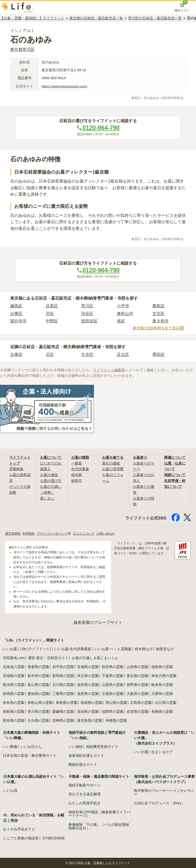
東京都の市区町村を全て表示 (158, 329)
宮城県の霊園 (88, 666)
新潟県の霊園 (14, 684)
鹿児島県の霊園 (90, 720)
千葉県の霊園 (113, 675)
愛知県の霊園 (38, 693)
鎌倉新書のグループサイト (98, 622)
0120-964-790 (98, 128)
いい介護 (141, 751)
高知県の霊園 (88, 711)
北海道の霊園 (14, 666)
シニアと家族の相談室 (21, 837)
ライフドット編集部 (109, 370)
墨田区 (158, 355)
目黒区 (52, 306)
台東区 (16, 314)
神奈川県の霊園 (164, 675)
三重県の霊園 (63, 693)
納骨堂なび (165, 648)
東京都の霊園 (137, 675)
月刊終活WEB (53, 837)
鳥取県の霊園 (67, 702)
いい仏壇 (10, 790)
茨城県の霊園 (14, 675)
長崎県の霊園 (162, 711)
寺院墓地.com (14, 657)
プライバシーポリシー (54, 533)
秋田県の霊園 (113, 666)
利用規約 (29, 533)
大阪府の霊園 (137, 693)
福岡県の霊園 (113, 711)
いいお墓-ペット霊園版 (113, 648)
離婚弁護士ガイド (83, 764)
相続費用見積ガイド (102, 746)
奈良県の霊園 (14, 702)
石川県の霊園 (63, 684)
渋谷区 (87, 314)
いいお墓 (10, 648)
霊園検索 (16, 469)
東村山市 (125, 314)
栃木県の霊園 (38, 675)
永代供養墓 (80, 469)
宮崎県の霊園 (63, 720)
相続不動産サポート (84, 784)
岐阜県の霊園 (162, 684)
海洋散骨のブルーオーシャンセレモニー (164, 792)
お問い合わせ (106, 533)
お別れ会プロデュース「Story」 (159, 802)
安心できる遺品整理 (84, 793)
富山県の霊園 (38, 684)
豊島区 (158, 306)
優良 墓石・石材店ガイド (48, 657)
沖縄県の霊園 (116, 720)
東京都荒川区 (22, 49)
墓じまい (47, 498)
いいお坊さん (31, 746)
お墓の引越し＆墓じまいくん (95, 657)
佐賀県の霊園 (137, 711)
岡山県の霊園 (116, 702)
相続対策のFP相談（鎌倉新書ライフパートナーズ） (99, 813)
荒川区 (87, 306)
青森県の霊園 (38, 666)
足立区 (123, 355)
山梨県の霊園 (113, 684)
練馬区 (16, 306)
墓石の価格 (111, 463)
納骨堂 (77, 481)
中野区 (52, 322)
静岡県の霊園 (14, 693)
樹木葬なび (144, 648)
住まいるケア (162, 751)
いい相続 (76, 746)
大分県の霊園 (38, 720)
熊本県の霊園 (14, 720)
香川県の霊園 (38, 711)
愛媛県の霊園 (63, 711)
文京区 (158, 314)
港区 (121, 322)
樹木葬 (77, 475)
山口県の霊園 (166, 702)
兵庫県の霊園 (162, 693)
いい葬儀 (10, 746)
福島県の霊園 (162, 666)
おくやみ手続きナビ (19, 828)
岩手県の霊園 (63, 666)
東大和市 (161, 322)
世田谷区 (89, 322)
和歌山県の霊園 (40, 702)
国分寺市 (18, 322)
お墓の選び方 (51, 481)
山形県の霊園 (137, 666)
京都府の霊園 (113, 693)
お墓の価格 (49, 475)
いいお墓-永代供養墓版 (73, 648)
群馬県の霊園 (63, 675)
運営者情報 (13, 533)
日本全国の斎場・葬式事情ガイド (30, 755)
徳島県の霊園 (14, 711)
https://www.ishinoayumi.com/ (65, 86)
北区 (50, 314)
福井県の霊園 (88, 684)
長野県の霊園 (137, 684)
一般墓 (77, 463)
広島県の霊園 (141, 702)
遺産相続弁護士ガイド (86, 755)
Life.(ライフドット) (36, 648)
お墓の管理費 (113, 469)
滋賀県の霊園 (88, 693)
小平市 (123, 306)
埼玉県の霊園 (88, 675)
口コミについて (84, 533)
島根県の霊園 (91, 702)
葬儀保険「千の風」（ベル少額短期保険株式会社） (99, 826)
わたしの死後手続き (84, 802)
